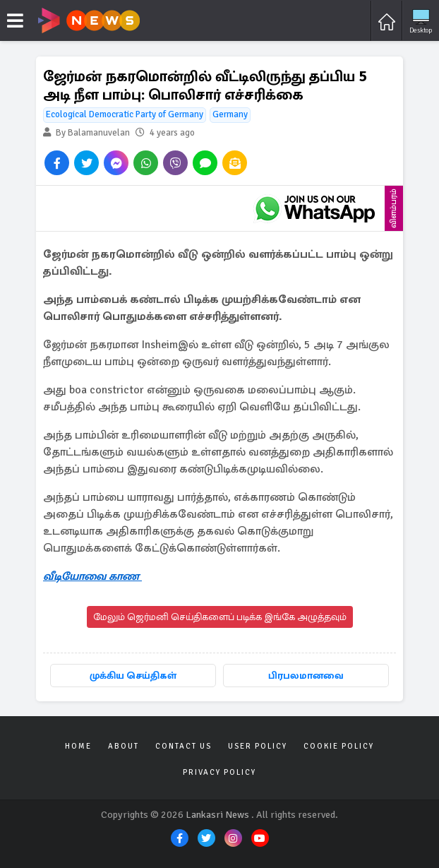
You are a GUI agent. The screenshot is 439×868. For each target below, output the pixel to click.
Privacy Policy (220, 772)
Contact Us (184, 746)
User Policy (258, 746)
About (124, 746)
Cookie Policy (339, 746)
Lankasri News (217, 815)
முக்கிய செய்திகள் (133, 676)
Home (78, 746)
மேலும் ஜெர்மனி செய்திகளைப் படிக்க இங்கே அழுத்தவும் (220, 617)
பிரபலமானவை (306, 676)
